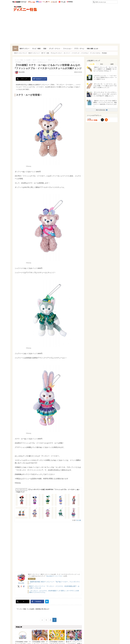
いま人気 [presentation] (92, 64)
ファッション (67, 49)
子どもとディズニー (56, 53)
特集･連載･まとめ (92, 49)
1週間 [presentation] (112, 64)
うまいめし (46, 2)
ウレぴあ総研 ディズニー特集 (32, 2)
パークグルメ (85, 53)
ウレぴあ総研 (16, 2)
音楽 (45, 49)
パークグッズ (75, 53)
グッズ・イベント (55, 49)
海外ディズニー (24, 49)
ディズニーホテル (95, 53)
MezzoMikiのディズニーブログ (54, 576)
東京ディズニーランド (21, 53)
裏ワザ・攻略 (45, 53)
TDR (15, 49)
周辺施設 (104, 53)
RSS (106, 120)
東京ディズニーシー (34, 53)
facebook (24, 586)
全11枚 (79, 520)
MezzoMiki (22, 72)
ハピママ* (24, 2)
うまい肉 (62, 2)
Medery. (70, 2)
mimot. (39, 2)
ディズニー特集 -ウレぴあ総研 (25, 9)
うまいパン (54, 2)
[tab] (92, 64)
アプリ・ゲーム (79, 49)
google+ (21, 586)
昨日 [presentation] (102, 64)
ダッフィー (67, 53)
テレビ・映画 (36, 49)
